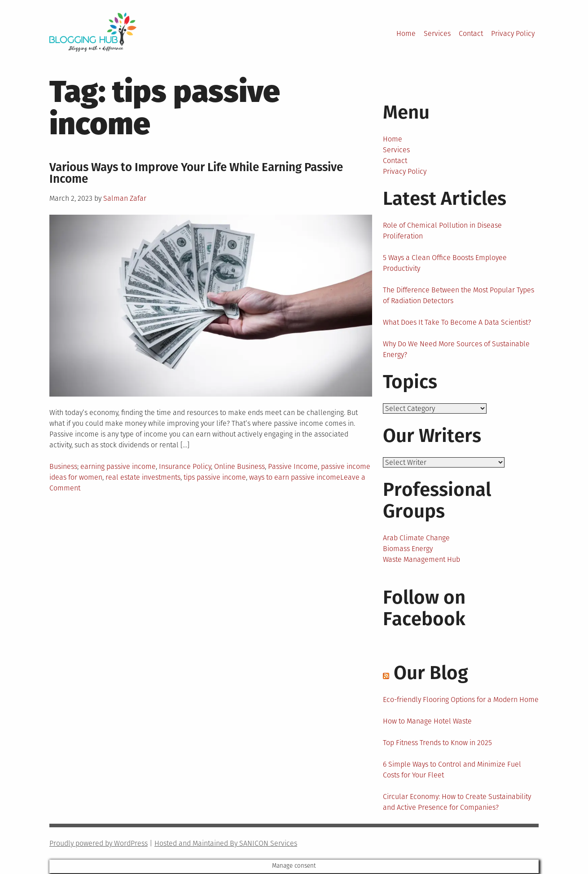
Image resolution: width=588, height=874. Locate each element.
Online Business (239, 466)
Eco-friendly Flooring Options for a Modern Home (461, 700)
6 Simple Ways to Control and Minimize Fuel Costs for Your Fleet (452, 770)
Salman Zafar (125, 198)
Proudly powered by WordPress (99, 844)
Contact (471, 33)
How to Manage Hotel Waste (427, 722)
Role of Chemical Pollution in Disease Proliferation (442, 231)
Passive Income (293, 466)
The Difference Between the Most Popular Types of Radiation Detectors (459, 295)
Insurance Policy (185, 466)
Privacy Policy (513, 33)
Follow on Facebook (424, 609)
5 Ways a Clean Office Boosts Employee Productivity (445, 263)
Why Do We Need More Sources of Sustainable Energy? (456, 349)
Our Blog (431, 674)
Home (406, 33)
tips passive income (215, 477)
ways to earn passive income (295, 477)
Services (437, 33)
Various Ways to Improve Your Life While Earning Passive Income (196, 173)
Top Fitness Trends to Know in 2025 (437, 744)
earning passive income (118, 466)
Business (63, 466)
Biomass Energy (408, 550)
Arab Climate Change (416, 539)
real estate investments (143, 477)
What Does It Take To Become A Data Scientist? (457, 322)
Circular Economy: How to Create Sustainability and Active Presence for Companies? (457, 803)
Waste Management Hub (421, 560)
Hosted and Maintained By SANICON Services (226, 844)
